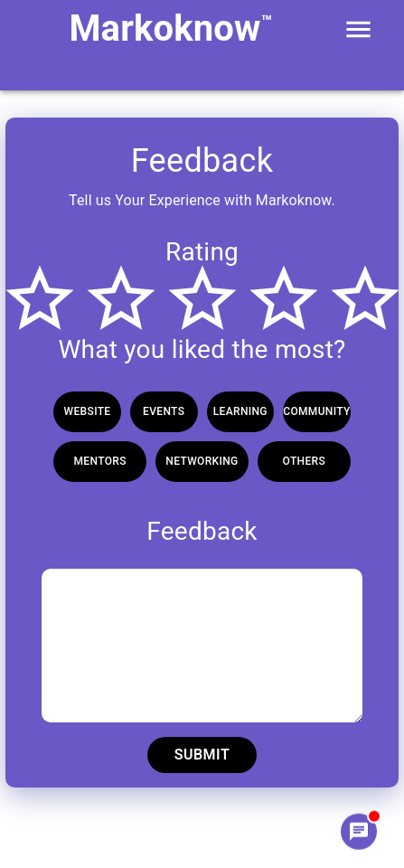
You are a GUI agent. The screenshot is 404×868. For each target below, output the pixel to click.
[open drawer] (358, 29)
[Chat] (359, 830)
